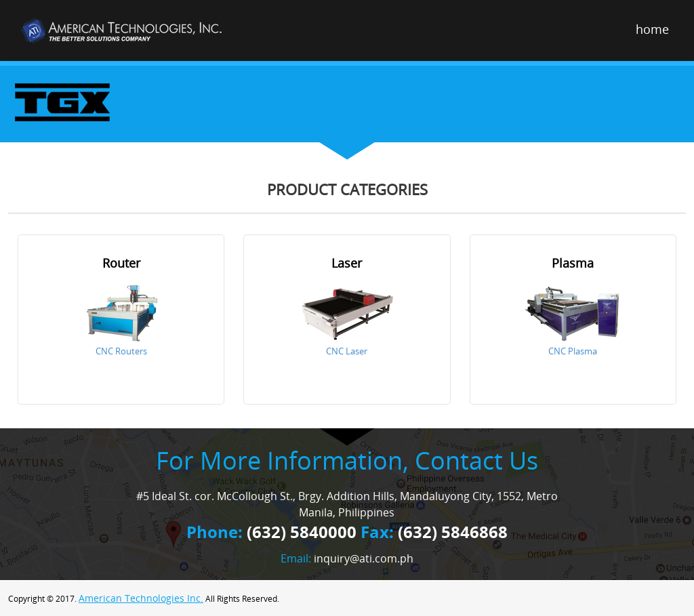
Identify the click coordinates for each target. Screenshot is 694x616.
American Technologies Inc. (141, 598)
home (652, 29)
